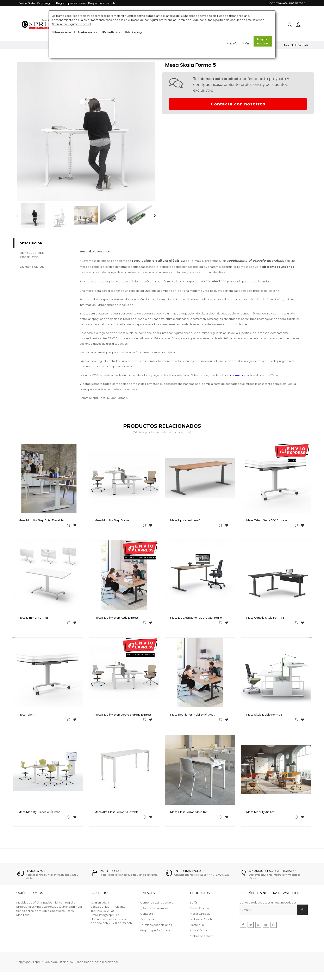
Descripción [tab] (31, 243)
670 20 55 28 (297, 3)
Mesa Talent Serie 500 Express (267, 520)
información (88, 305)
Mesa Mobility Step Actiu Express (116, 618)
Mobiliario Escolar (202, 921)
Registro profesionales (71, 3)
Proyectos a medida (102, 3)
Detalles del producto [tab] (32, 255)
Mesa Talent (26, 716)
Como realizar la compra (157, 904)
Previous (17, 216)
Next (155, 216)
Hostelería (197, 927)
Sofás (194, 904)
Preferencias (87, 32)
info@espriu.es (109, 917)
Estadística (112, 32)
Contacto (147, 915)
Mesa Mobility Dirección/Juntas (39, 813)
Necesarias (63, 32)
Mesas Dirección (201, 915)
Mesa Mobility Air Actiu (261, 813)
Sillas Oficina (198, 932)
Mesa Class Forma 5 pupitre (189, 813)
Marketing (134, 32)
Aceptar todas (263, 41)
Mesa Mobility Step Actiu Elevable (41, 520)
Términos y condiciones (156, 927)
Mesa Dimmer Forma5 (33, 618)
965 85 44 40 (278, 3)
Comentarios (32, 267)
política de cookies (228, 20)
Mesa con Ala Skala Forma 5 (265, 618)
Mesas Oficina (199, 910)
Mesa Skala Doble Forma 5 (264, 716)
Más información (238, 43)
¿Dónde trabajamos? (154, 910)
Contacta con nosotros (238, 104)
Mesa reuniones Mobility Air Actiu (193, 716)
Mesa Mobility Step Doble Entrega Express (123, 716)
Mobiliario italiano (202, 938)
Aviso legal (147, 921)
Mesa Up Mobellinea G (185, 520)
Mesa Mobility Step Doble (112, 520)
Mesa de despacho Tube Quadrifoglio (196, 618)
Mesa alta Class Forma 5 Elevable (117, 813)
